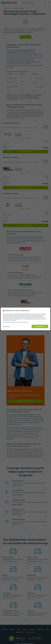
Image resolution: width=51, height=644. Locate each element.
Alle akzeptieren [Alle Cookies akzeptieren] (40, 326)
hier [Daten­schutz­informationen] (28, 322)
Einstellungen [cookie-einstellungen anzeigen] (6, 326)
